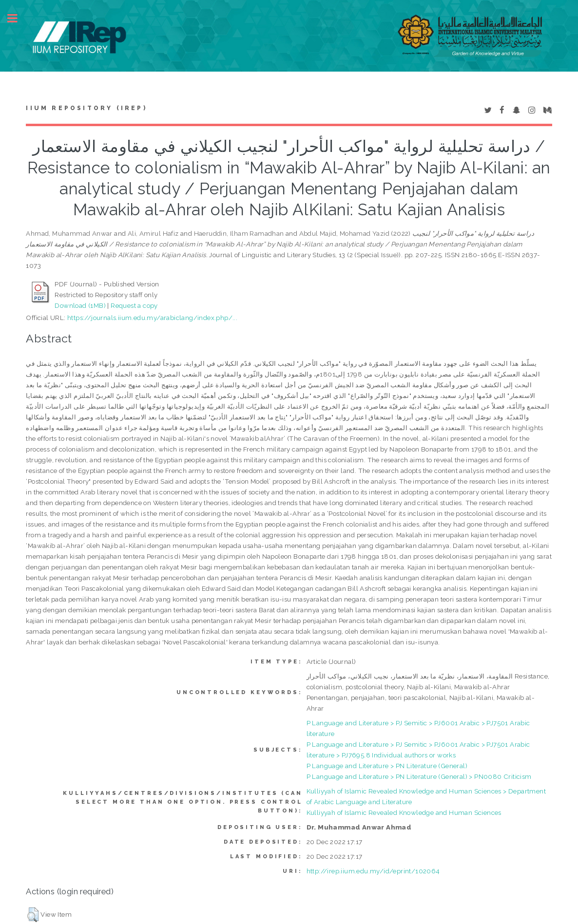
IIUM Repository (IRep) (86, 108)
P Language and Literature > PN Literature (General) (387, 766)
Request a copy (134, 305)
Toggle (18, 18)
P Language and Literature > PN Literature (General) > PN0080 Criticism (419, 776)
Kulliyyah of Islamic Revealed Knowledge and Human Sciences (404, 812)
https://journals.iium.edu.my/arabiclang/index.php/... (152, 318)
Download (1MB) (80, 305)
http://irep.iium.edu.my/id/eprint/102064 (373, 871)
